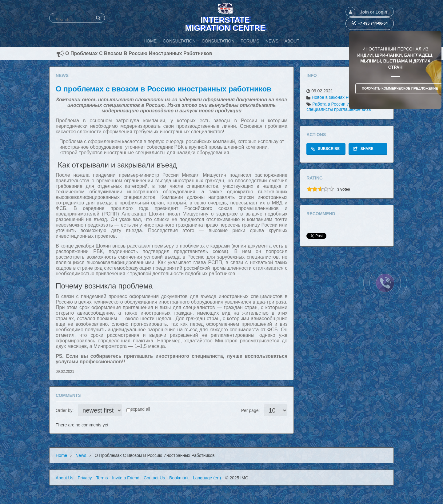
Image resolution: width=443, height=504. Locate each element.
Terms (102, 478)
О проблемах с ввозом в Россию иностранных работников (164, 89)
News (81, 455)
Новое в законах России (336, 97)
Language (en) (207, 478)
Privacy (85, 478)
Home (61, 455)
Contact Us (154, 478)
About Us (65, 478)
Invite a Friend (126, 478)
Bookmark (179, 478)
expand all (140, 409)
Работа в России (329, 104)
